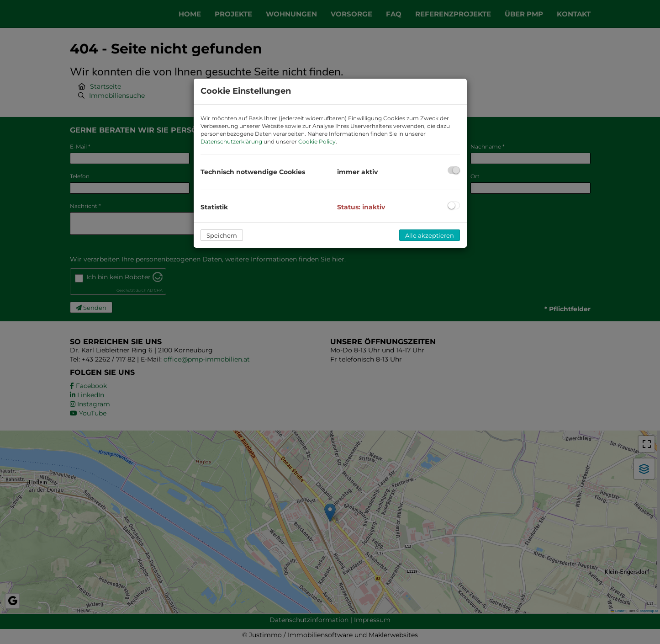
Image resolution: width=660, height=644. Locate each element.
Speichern (222, 235)
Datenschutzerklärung (231, 141)
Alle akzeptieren (430, 235)
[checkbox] (454, 170)
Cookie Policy (317, 141)
